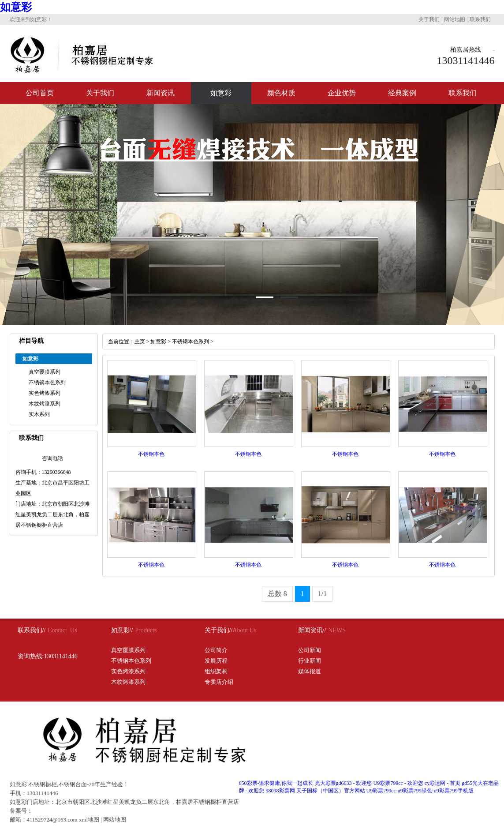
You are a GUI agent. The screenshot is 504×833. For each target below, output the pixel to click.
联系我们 (480, 19)
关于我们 (429, 19)
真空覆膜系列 (45, 372)
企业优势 (342, 93)
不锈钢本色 (151, 454)
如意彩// (122, 630)
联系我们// (32, 630)
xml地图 (89, 820)
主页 (140, 341)
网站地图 (455, 19)
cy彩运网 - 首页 (442, 783)
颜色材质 (281, 93)
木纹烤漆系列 (45, 404)
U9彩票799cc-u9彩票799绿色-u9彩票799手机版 (420, 791)
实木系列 (39, 414)
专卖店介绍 (219, 682)
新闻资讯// (312, 630)
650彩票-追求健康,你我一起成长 (276, 783)
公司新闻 (310, 650)
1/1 (322, 594)
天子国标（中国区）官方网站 (331, 791)
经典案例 (402, 93)
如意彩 (16, 7)
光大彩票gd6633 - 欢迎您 (343, 783)
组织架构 (216, 671)
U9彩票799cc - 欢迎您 (398, 783)
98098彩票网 (280, 791)
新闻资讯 (161, 93)
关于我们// (219, 630)
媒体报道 (310, 671)
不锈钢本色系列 (47, 383)
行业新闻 (310, 661)
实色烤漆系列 (45, 393)
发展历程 (216, 661)
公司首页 (40, 93)
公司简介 (216, 650)
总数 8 (277, 594)
